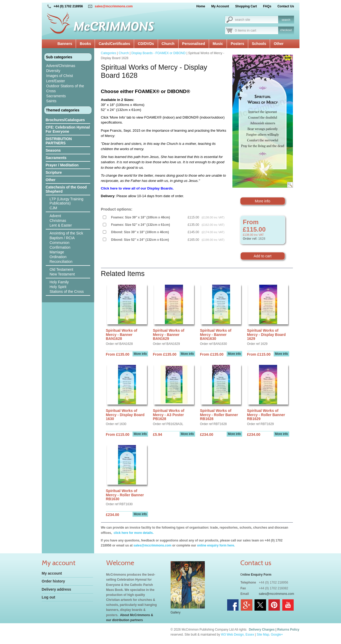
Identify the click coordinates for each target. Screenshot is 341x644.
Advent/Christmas (61, 66)
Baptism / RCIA (62, 238)
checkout (286, 30)
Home (201, 6)
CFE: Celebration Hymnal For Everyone (68, 129)
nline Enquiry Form (257, 575)
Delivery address (57, 589)
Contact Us (286, 6)
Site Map (263, 635)
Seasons (53, 150)
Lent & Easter (61, 225)
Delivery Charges (262, 630)
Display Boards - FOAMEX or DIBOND (159, 53)
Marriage (57, 252)
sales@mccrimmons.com (114, 6)
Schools (259, 44)
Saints (51, 101)
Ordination (58, 257)
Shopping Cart (246, 6)
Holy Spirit (58, 287)
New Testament (62, 274)
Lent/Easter (56, 81)
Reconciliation (61, 262)
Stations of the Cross (67, 292)
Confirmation (60, 247)
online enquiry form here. (216, 545)
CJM (54, 208)
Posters (237, 44)
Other (279, 44)
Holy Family (59, 282)
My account (52, 573)
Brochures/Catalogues (65, 120)
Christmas (58, 221)
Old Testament (62, 269)
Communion (60, 243)
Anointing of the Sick (67, 233)
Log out (49, 597)
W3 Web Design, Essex (238, 635)
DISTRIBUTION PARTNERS (59, 141)
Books (85, 44)
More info (262, 201)
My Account (220, 6)
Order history (54, 581)
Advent (55, 216)
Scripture (54, 172)
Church (168, 44)
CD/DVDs (146, 44)
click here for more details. (133, 533)
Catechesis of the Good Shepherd (66, 189)
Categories (109, 53)
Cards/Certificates (114, 44)
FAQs (267, 6)
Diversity (53, 71)
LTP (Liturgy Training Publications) (67, 201)
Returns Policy (288, 630)
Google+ (277, 635)
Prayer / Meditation (62, 165)
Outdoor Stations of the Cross (65, 88)
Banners (65, 44)
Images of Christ (60, 76)
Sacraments (56, 96)
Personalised (194, 44)
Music (218, 44)
